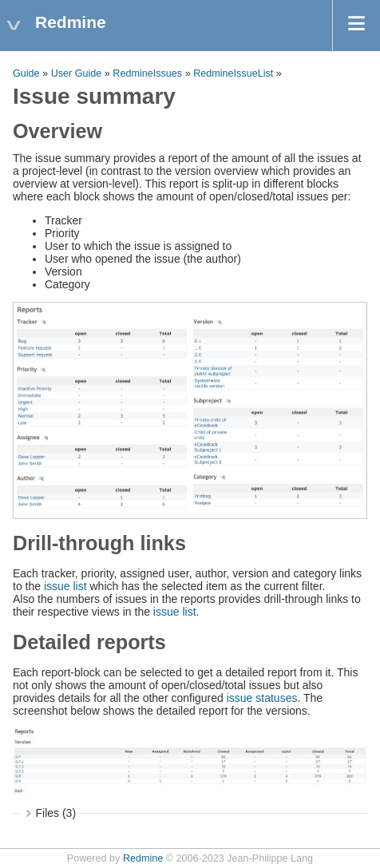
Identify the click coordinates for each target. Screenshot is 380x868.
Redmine (143, 858)
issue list (65, 586)
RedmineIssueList (233, 73)
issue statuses (262, 698)
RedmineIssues (147, 73)
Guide (26, 73)
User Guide (77, 73)
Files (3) (56, 813)
